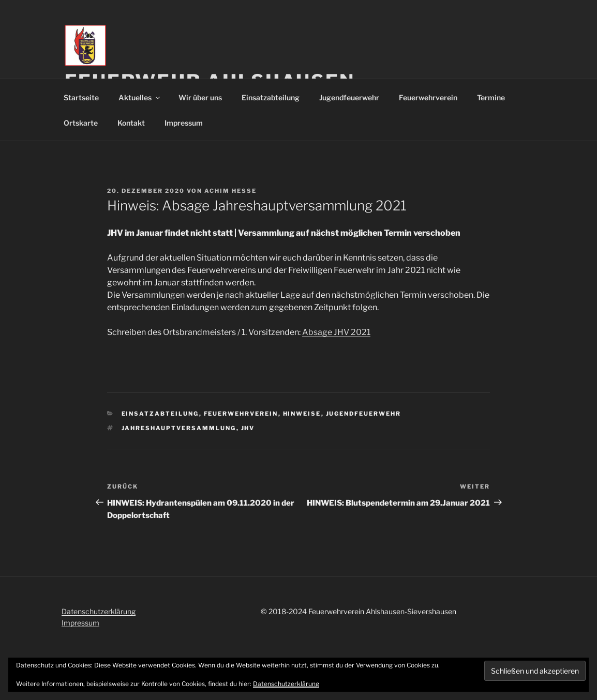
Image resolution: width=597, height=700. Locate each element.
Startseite (81, 97)
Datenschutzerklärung (99, 611)
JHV (248, 428)
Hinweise (302, 414)
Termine (491, 97)
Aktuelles (140, 97)
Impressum (184, 123)
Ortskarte (81, 123)
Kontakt (131, 123)
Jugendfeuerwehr (349, 97)
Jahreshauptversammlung (179, 428)
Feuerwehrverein (428, 97)
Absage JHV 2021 (336, 332)
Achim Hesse (230, 191)
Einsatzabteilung (271, 97)
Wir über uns (200, 97)
